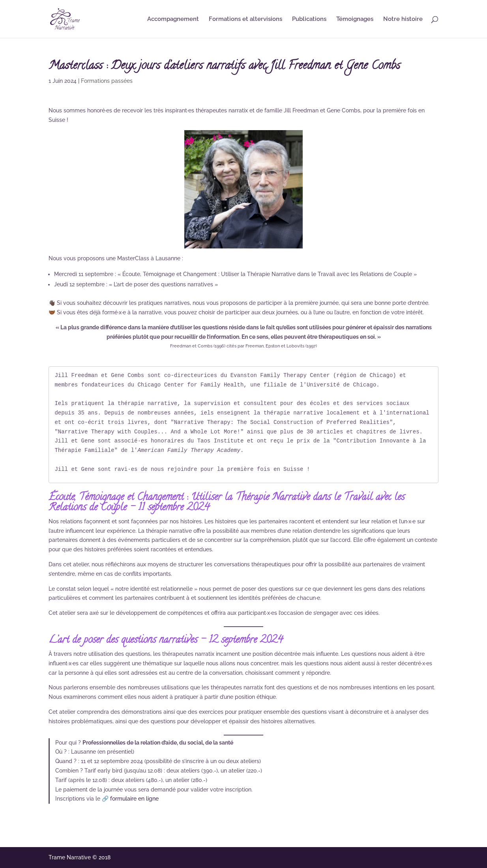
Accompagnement (173, 19)
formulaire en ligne (134, 799)
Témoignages (355, 19)
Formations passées (107, 81)
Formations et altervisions (245, 19)
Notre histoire (403, 19)
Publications (309, 19)
